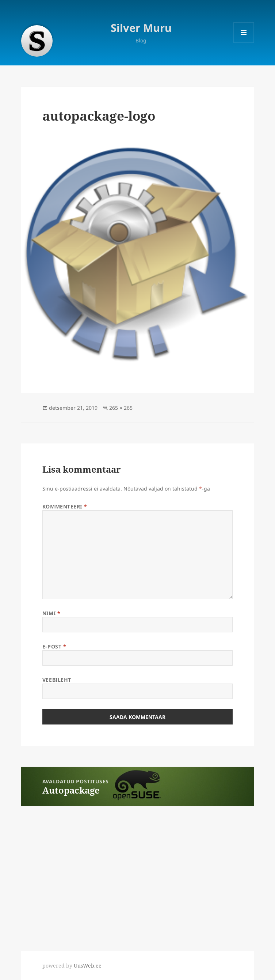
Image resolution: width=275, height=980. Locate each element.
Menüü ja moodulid (244, 43)
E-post (54, 646)
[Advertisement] (55, 873)
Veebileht (57, 680)
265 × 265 (121, 408)
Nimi (51, 613)
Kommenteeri (65, 506)
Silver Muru (141, 28)
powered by (72, 966)
